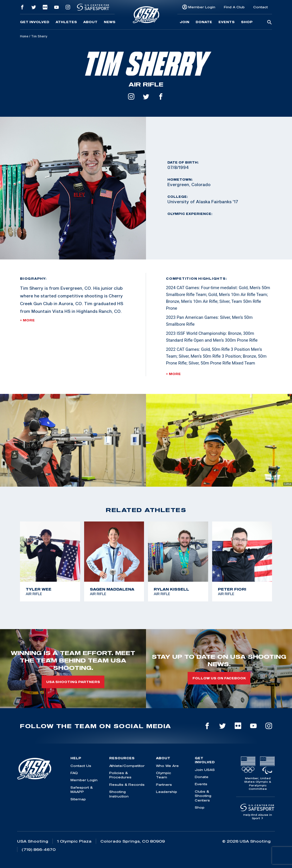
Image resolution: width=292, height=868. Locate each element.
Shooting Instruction (119, 794)
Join (184, 22)
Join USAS (205, 770)
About (90, 22)
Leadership (167, 792)
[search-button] (269, 23)
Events (227, 22)
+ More (27, 320)
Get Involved (35, 22)
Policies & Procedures (120, 775)
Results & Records (127, 785)
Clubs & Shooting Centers (203, 796)
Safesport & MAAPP (82, 790)
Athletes (66, 22)
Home (24, 36)
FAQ (74, 773)
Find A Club (234, 7)
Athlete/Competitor (127, 766)
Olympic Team (164, 775)
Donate (204, 22)
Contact (260, 7)
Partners (164, 785)
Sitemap (78, 799)
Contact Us (81, 766)
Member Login (202, 7)
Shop (247, 22)
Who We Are (167, 766)
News (110, 22)
